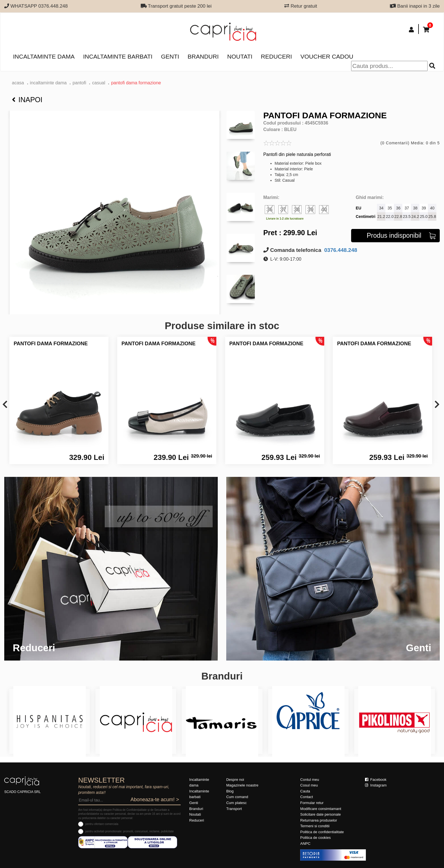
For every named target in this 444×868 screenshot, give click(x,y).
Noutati (240, 56)
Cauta (305, 791)
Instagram (376, 785)
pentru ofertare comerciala (102, 824)
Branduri (203, 56)
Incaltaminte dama (44, 56)
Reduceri (276, 56)
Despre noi (235, 780)
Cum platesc (236, 803)
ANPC (305, 844)
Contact (307, 797)
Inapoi (27, 100)
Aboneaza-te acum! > (155, 800)
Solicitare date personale (320, 814)
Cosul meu (309, 785)
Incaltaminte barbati (118, 56)
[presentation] (5, 405)
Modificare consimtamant (321, 809)
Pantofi (79, 83)
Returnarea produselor (319, 820)
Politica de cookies (315, 838)
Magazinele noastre (242, 785)
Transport (234, 809)
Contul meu (309, 780)
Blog (230, 791)
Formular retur (312, 803)
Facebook (376, 780)
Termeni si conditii (315, 826)
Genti (170, 56)
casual (99, 83)
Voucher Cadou (327, 56)
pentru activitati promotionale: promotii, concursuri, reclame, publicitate (129, 831)
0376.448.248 (340, 250)
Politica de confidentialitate (322, 832)
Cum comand (237, 797)
